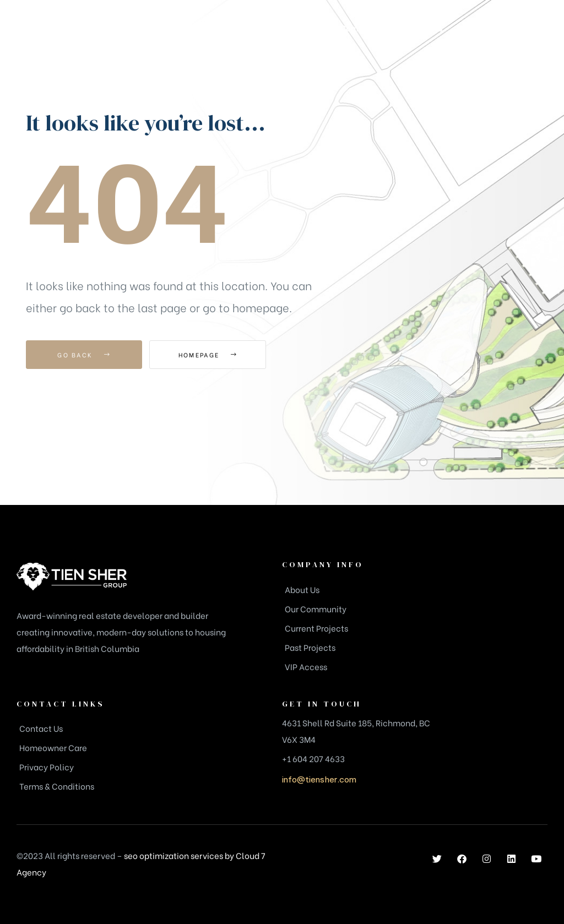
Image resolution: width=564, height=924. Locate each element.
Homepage (210, 355)
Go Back (84, 355)
